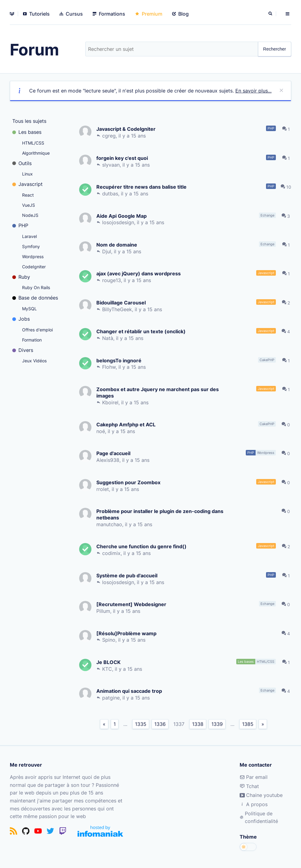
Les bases (27, 132)
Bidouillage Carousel (122, 302)
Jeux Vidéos (34, 361)
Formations (109, 14)
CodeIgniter (34, 267)
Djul (108, 251)
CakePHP (268, 360)
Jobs (21, 319)
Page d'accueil (115, 453)
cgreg (110, 136)
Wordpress (33, 257)
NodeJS (30, 215)
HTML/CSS (33, 143)
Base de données (35, 298)
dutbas (111, 194)
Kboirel (112, 402)
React (28, 195)
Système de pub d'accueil (128, 575)
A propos (254, 804)
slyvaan (112, 165)
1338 (198, 724)
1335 (141, 724)
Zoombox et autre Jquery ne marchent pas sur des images (159, 392)
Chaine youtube (261, 795)
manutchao (110, 524)
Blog (180, 14)
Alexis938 (109, 460)
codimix (113, 553)
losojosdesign (119, 222)
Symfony (31, 246)
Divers (23, 350)
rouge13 (113, 280)
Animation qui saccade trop (130, 691)
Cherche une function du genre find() (143, 546)
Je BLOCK (110, 662)
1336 (160, 724)
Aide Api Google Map (123, 216)
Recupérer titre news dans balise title (143, 187)
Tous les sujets (29, 121)
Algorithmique (36, 153)
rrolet (104, 489)
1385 (248, 724)
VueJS (29, 205)
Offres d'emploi (37, 330)
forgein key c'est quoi (123, 158)
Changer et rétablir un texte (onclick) (142, 331)
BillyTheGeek (118, 309)
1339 (217, 724)
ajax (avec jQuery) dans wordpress (140, 273)
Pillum (104, 611)
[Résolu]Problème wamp (128, 633)
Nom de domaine (118, 245)
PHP (20, 225)
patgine (112, 698)
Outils (22, 163)
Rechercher (275, 49)
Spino (110, 640)
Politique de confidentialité (259, 817)
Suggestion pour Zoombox (130, 482)
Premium (149, 14)
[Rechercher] (271, 14)
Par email (254, 777)
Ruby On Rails (36, 287)
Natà (109, 338)
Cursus (71, 14)
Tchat (249, 786)
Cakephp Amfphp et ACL (127, 424)
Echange (269, 215)
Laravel (29, 236)
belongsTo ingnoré (120, 360)
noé (102, 431)
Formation (32, 340)
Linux (27, 174)
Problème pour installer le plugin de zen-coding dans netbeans (161, 514)
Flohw (110, 367)
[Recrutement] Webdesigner (133, 604)
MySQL (29, 309)
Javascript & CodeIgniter (127, 129)
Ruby (21, 277)
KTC (108, 669)
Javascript (27, 184)
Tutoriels (36, 14)
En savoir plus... (253, 91)
